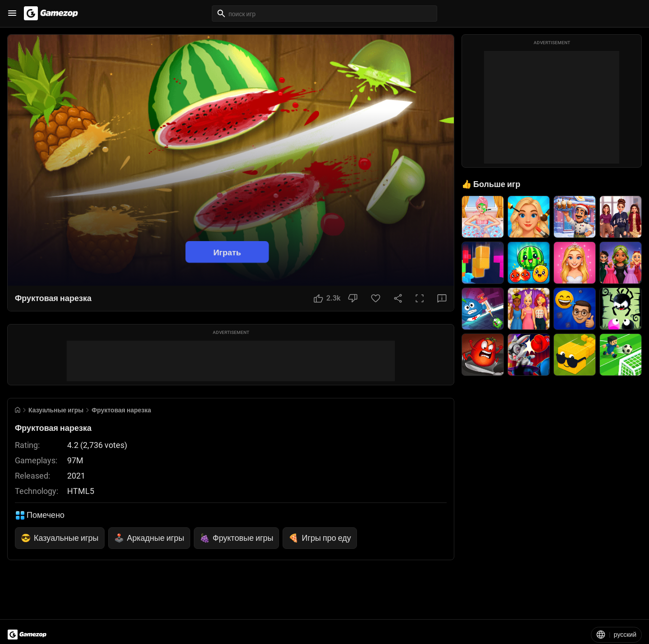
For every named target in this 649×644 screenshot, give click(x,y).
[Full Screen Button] (420, 298)
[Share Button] (398, 298)
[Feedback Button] (442, 298)
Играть (227, 252)
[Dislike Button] (353, 298)
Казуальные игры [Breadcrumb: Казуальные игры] (56, 410)
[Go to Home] (18, 410)
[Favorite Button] (376, 298)
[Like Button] (327, 298)
